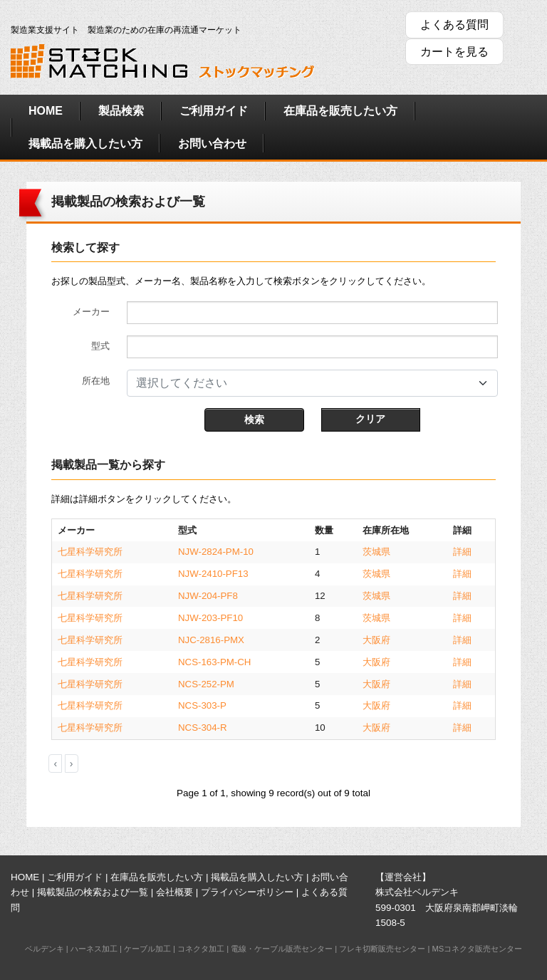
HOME (46, 111)
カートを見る (454, 52)
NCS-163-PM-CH (214, 662)
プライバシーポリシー (247, 892)
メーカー (91, 312)
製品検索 (121, 111)
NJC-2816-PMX (211, 640)
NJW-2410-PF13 (213, 574)
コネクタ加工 (201, 949)
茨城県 (376, 552)
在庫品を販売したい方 (340, 111)
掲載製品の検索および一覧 (93, 892)
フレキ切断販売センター (382, 949)
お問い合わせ (212, 144)
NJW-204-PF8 (208, 596)
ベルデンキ (45, 949)
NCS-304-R (203, 728)
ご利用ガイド (214, 111)
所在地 (96, 381)
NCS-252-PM (206, 684)
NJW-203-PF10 (210, 618)
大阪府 (376, 640)
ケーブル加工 (147, 949)
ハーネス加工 (94, 949)
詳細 (462, 552)
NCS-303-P (202, 705)
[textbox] (304, 383)
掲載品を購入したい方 (85, 144)
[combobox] (312, 383)
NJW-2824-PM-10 (216, 552)
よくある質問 (454, 25)
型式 (100, 346)
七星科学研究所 (90, 552)
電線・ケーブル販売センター (282, 949)
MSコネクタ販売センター (477, 949)
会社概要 (174, 892)
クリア (370, 419)
